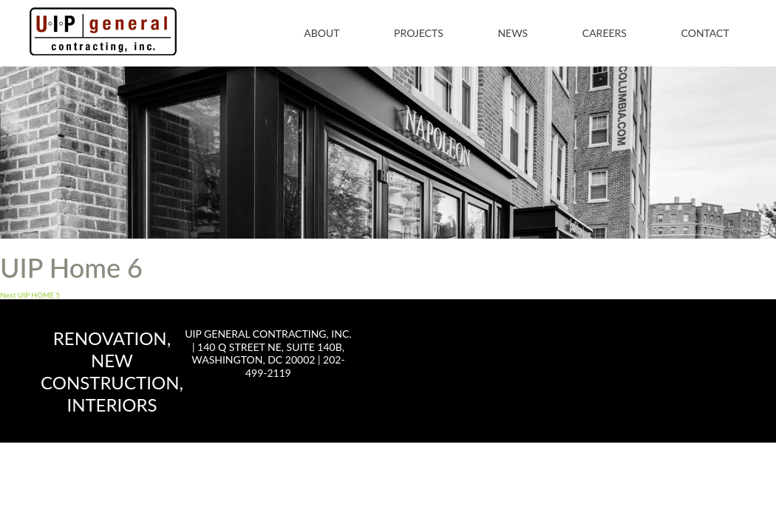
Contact (705, 33)
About (321, 33)
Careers (605, 33)
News (513, 33)
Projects (419, 33)
